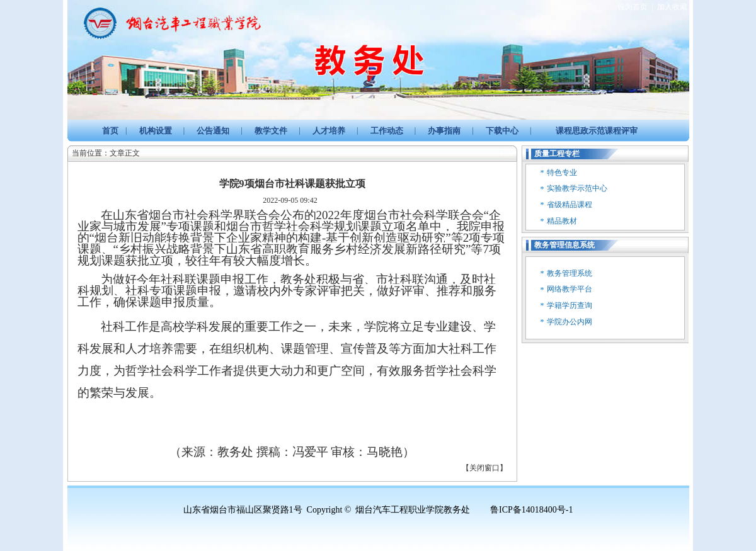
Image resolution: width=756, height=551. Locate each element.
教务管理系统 (570, 273)
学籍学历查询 (570, 305)
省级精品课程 (570, 205)
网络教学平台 (570, 289)
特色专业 (562, 173)
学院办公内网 (570, 322)
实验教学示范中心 (577, 188)
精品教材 (562, 221)
